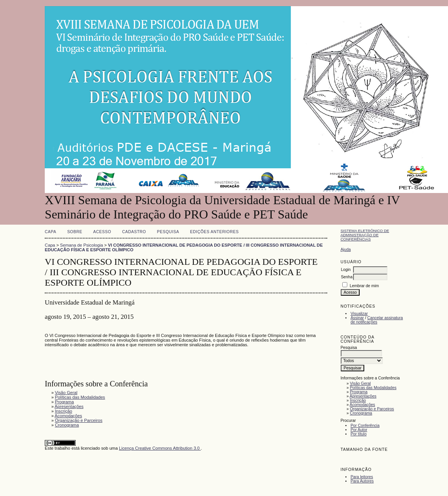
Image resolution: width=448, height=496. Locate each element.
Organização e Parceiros (372, 409)
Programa (359, 392)
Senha (347, 277)
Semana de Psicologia (82, 245)
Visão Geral (360, 383)
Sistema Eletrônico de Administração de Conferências (365, 235)
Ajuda (346, 250)
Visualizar (359, 314)
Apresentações (363, 396)
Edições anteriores (215, 232)
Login (346, 270)
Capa (51, 232)
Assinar (357, 318)
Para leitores (362, 477)
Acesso (102, 232)
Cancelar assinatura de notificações (377, 320)
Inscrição (358, 400)
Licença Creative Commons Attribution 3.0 (160, 448)
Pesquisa (168, 232)
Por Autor (359, 430)
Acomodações (362, 405)
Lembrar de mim (364, 286)
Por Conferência (365, 426)
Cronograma (361, 413)
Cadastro (134, 232)
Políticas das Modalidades (373, 388)
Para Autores (362, 481)
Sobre (75, 232)
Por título (358, 434)
